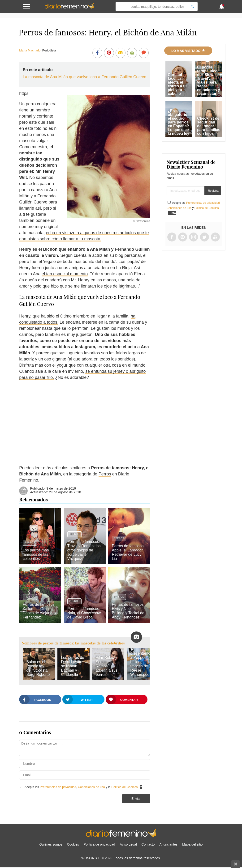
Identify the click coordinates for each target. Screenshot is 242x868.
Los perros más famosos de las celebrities (36, 554)
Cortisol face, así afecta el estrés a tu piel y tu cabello (177, 84)
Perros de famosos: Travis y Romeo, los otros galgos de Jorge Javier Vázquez (84, 550)
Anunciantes (168, 844)
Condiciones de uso (92, 787)
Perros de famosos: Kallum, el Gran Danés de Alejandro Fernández (39, 611)
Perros (105, 474)
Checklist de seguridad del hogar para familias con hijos (209, 126)
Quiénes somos (51, 844)
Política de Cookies (124, 787)
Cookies (73, 844)
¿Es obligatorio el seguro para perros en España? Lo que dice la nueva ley (179, 122)
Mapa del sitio (192, 844)
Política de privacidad (99, 844)
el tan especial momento (65, 274)
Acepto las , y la (82, 787)
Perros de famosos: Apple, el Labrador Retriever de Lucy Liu (128, 552)
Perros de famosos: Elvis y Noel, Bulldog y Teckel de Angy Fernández (128, 611)
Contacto (148, 844)
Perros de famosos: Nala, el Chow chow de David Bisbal (84, 613)
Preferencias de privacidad (58, 787)
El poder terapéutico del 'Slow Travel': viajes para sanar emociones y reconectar (209, 80)
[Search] (192, 6)
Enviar (136, 799)
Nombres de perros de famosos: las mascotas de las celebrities (73, 643)
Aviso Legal (128, 844)
